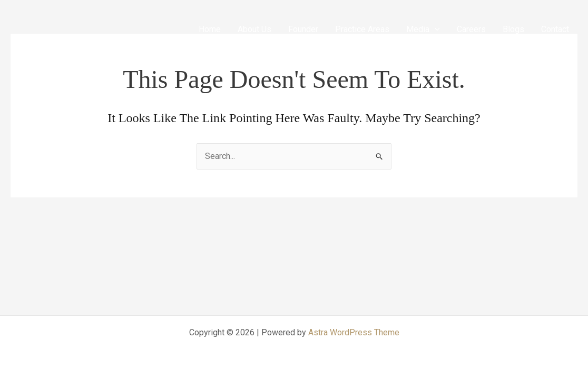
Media (423, 29)
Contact (555, 29)
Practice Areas (362, 29)
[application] (435, 29)
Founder (303, 29)
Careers (471, 29)
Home (210, 29)
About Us (254, 29)
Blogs (513, 29)
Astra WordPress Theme (354, 332)
